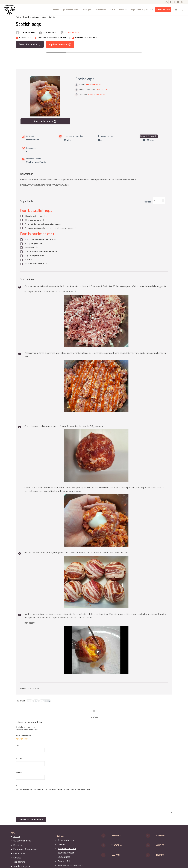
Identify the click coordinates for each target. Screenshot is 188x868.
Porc (105, 94)
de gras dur (34, 243)
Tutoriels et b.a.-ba (67, 849)
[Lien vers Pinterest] (174, 2)
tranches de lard (34, 220)
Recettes (18, 845)
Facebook (160, 835)
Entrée (52, 17)
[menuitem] (56, 10)
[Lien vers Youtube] (178, 2)
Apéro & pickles (95, 94)
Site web (19, 773)
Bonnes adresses (66, 840)
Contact (17, 858)
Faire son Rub (64, 861)
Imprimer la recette (60, 44)
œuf (36, 701)
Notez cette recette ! (24, 736)
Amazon (116, 855)
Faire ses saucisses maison (70, 865)
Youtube (160, 845)
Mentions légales (22, 866)
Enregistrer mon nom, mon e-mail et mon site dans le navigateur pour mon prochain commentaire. (53, 790)
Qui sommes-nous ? (23, 841)
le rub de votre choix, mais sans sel (43, 224)
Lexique (61, 844)
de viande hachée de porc (40, 239)
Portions (148, 202)
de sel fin (32, 247)
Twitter (160, 855)
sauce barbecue (51, 228)
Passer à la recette (30, 44)
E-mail (19, 759)
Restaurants (19, 853)
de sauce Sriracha (36, 264)
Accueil (17, 837)
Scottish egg (45, 701)
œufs (37, 216)
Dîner (44, 17)
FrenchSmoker (28, 33)
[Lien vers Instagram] (182, 2)
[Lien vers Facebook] (170, 2)
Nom (18, 745)
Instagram (117, 845)
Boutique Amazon (66, 853)
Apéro (18, 17)
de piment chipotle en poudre (41, 251)
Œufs (28, 259)
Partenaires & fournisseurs (26, 849)
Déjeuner (36, 17)
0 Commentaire (72, 33)
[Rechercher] (182, 10)
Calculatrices (64, 857)
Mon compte (19, 862)
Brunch (26, 17)
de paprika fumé (35, 255)
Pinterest (117, 835)
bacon (29, 701)
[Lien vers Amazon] (167, 2)
